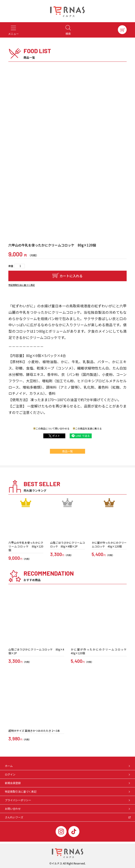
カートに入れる (71, 276)
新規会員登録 (68, 783)
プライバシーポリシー (68, 800)
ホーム (68, 766)
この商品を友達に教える (88, 428)
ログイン (68, 774)
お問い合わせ (68, 809)
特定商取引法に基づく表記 (22, 285)
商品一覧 (67, 451)
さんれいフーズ (68, 817)
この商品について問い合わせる (53, 428)
